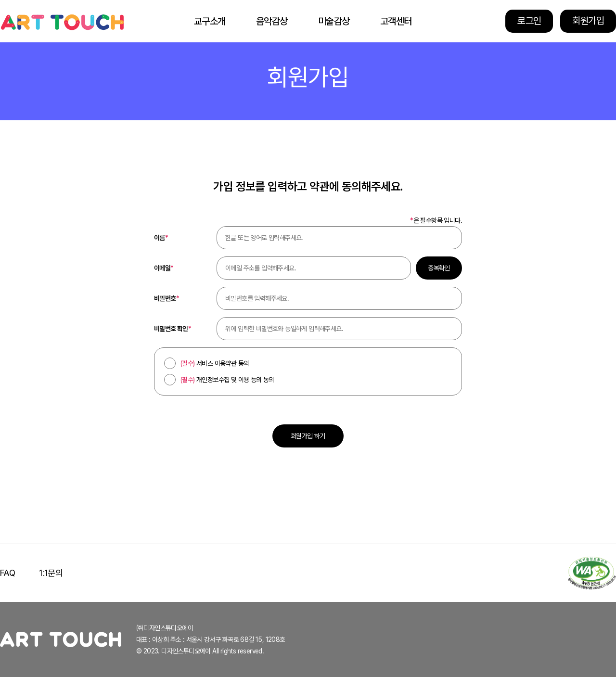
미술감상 (334, 21)
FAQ (7, 573)
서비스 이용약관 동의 (215, 363)
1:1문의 (51, 573)
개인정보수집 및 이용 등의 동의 (227, 380)
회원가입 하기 (308, 436)
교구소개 (210, 21)
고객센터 (396, 21)
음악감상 (272, 21)
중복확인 (439, 268)
